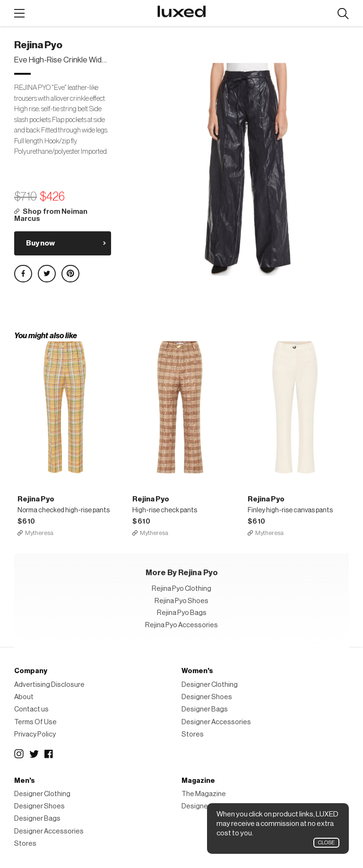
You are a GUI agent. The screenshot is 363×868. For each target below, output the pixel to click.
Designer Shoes (207, 697)
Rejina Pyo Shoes (181, 601)
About (24, 697)
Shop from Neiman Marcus (51, 215)
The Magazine (204, 794)
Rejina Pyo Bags (182, 613)
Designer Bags (205, 710)
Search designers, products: (343, 14)
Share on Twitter (47, 274)
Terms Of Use (35, 722)
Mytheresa (39, 533)
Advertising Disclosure (49, 685)
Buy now (40, 243)
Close (326, 843)
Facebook (49, 754)
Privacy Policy (35, 734)
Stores (193, 734)
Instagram (19, 754)
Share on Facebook (23, 274)
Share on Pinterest (70, 274)
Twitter (34, 754)
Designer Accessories (216, 722)
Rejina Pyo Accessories (181, 625)
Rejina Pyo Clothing (181, 589)
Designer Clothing (210, 685)
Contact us (31, 710)
